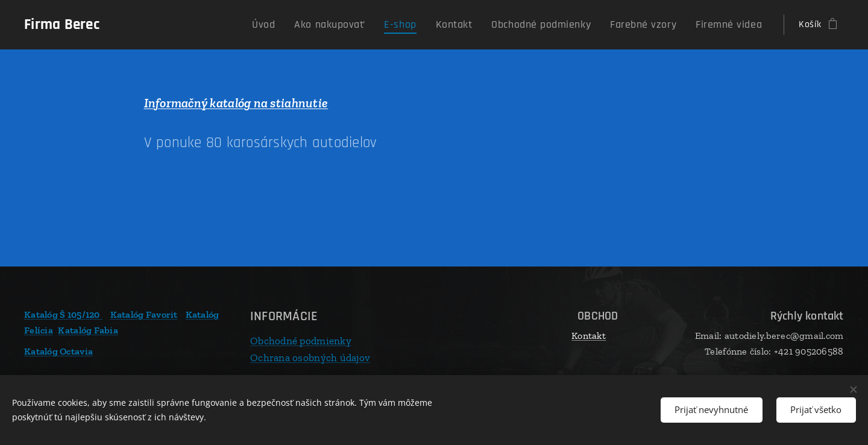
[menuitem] (311, 25)
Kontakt (589, 336)
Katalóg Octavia (58, 351)
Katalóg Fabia (88, 330)
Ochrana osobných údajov (310, 357)
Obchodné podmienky (301, 341)
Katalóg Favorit (144, 314)
